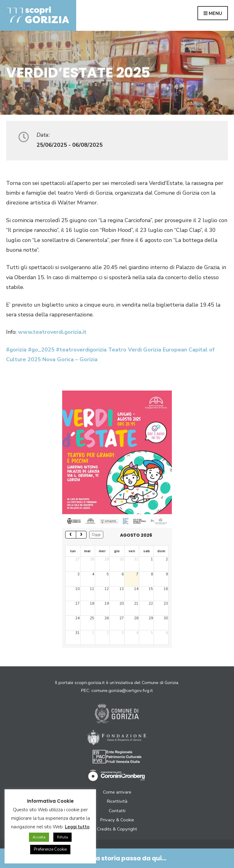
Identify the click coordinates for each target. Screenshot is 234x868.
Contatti (117, 811)
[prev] (71, 535)
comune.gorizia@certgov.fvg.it (122, 690)
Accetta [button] (39, 837)
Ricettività (117, 801)
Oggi (96, 535)
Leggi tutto (77, 827)
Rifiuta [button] (62, 837)
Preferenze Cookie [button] (50, 849)
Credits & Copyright (117, 829)
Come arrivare (117, 792)
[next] (81, 535)
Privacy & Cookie (117, 820)
